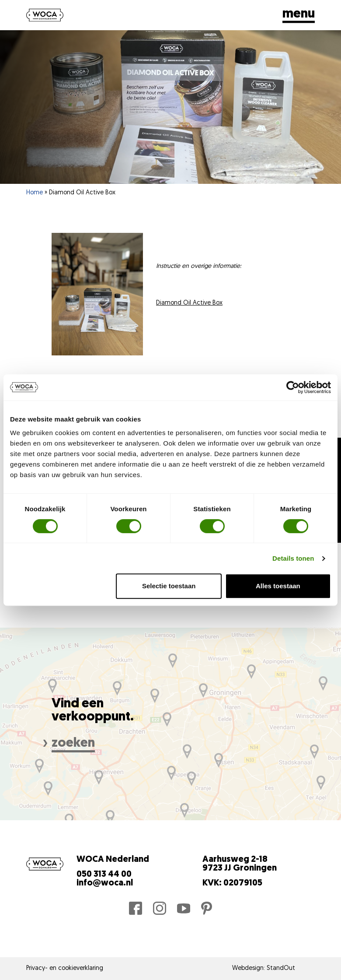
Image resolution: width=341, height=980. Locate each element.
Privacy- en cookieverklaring (65, 968)
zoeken (73, 743)
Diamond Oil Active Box (189, 303)
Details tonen (293, 558)
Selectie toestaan (169, 586)
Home (35, 193)
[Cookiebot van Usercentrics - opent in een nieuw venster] (293, 387)
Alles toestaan (278, 586)
